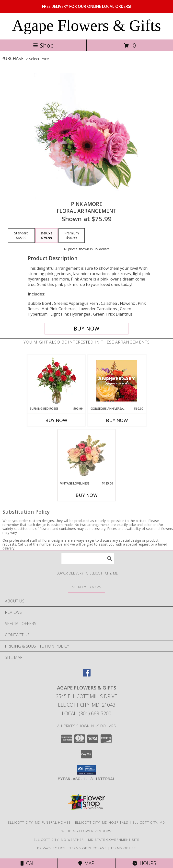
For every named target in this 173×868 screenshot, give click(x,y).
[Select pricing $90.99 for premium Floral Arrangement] (72, 236)
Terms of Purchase (88, 848)
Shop (43, 45)
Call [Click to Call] (29, 863)
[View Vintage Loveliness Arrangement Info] (86, 455)
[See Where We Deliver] (87, 587)
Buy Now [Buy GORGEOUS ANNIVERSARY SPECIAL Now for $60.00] (117, 420)
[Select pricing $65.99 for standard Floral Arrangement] (21, 236)
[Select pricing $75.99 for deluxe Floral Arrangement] (47, 236)
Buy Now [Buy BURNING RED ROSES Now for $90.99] (56, 420)
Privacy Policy (51, 848)
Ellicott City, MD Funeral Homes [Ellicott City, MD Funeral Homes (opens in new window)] (39, 822)
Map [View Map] (86, 863)
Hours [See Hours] (144, 863)
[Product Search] (88, 558)
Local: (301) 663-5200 (87, 713)
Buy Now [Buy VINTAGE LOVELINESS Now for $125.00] (87, 495)
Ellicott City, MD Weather (59, 840)
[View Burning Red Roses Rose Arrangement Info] (56, 381)
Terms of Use (123, 848)
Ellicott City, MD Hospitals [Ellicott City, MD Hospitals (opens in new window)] (102, 822)
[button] (86, 770)
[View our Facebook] (87, 675)
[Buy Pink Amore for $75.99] (87, 329)
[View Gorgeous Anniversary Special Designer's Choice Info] (117, 381)
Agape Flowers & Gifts (86, 26)
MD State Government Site (114, 840)
